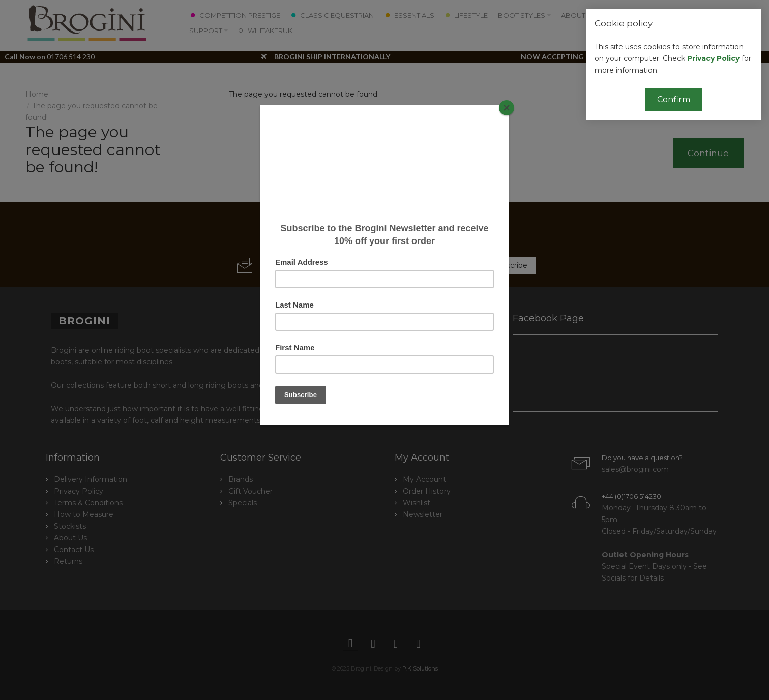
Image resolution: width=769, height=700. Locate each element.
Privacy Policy (713, 58)
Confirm (674, 99)
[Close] (507, 108)
